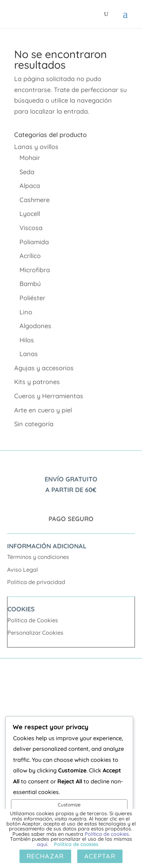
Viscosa (31, 228)
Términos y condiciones (38, 557)
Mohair (30, 158)
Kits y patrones (37, 382)
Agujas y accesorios (44, 368)
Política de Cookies (33, 620)
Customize (69, 805)
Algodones (35, 326)
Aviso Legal (22, 570)
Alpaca (30, 186)
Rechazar (45, 856)
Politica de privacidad (36, 582)
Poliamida (34, 242)
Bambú (30, 284)
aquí (42, 844)
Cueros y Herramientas (49, 396)
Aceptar (100, 856)
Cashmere (35, 200)
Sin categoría (34, 424)
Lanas (29, 354)
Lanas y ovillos (36, 147)
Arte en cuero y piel (43, 410)
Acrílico (30, 256)
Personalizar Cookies (35, 633)
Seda (27, 172)
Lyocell (30, 214)
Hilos (27, 340)
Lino (26, 312)
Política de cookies (107, 834)
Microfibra (35, 270)
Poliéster (32, 298)
